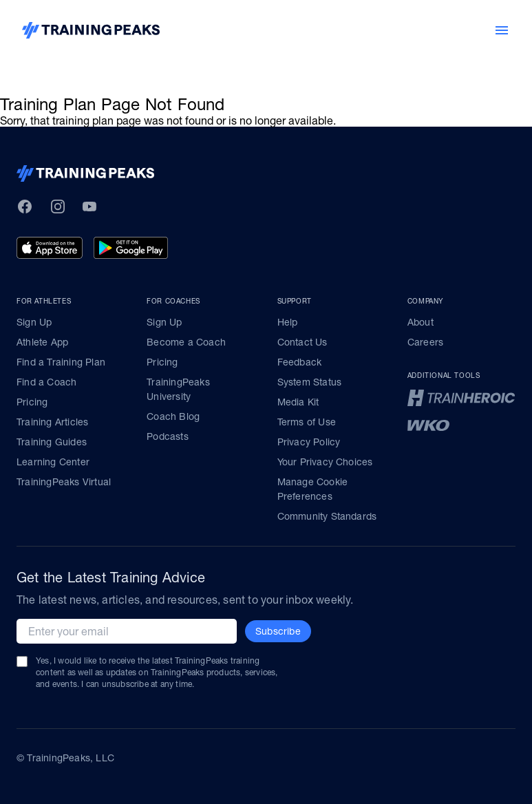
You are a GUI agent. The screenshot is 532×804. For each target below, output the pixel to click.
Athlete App (42, 342)
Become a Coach (186, 342)
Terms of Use (307, 422)
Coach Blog (173, 416)
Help (288, 322)
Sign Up (34, 322)
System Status (310, 382)
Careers (425, 342)
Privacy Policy (309, 442)
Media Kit (298, 402)
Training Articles (52, 422)
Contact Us (302, 342)
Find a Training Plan (61, 362)
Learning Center (53, 462)
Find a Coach (46, 382)
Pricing (32, 402)
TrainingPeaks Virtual (64, 482)
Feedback (300, 362)
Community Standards (327, 516)
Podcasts (168, 436)
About (421, 322)
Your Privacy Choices (325, 462)
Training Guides (52, 442)
